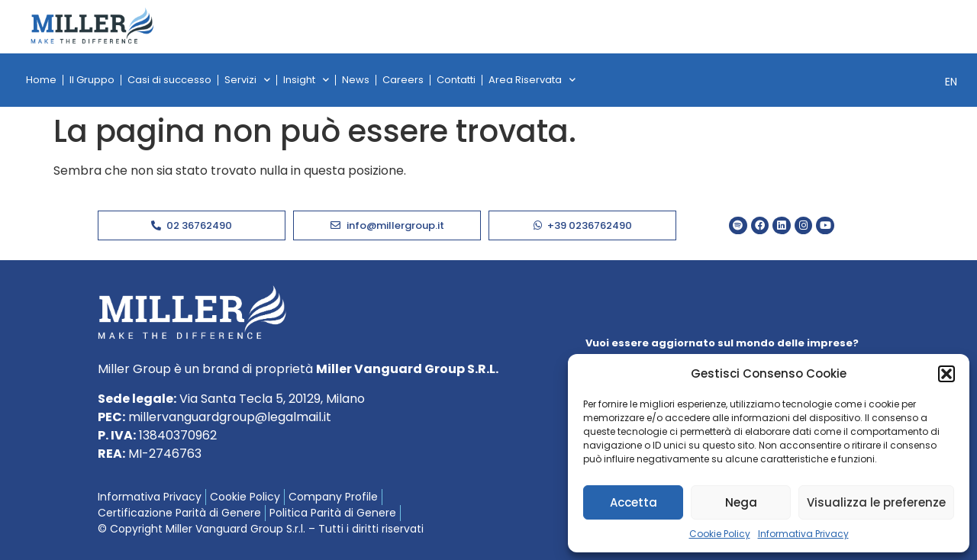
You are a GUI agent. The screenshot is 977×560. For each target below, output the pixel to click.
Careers (403, 80)
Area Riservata (532, 80)
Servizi (247, 80)
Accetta (634, 502)
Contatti (456, 80)
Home (41, 80)
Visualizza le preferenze (876, 502)
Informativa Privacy (803, 534)
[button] (946, 374)
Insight (306, 80)
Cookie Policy (720, 534)
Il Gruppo (92, 80)
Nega (741, 502)
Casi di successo (169, 80)
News (356, 80)
